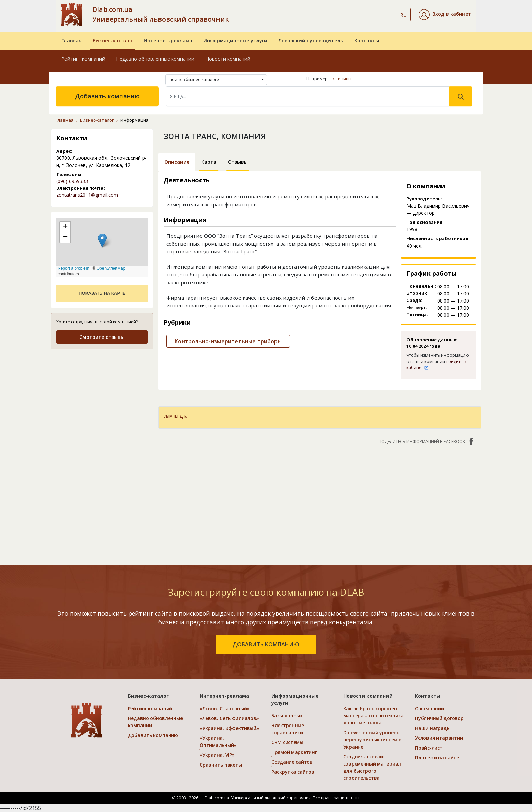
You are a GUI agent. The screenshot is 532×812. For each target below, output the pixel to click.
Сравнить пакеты (221, 765)
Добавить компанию (107, 96)
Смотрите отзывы (102, 337)
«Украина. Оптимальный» (218, 741)
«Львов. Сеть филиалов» (229, 718)
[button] (445, 15)
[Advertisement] (320, 501)
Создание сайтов (292, 762)
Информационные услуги (235, 41)
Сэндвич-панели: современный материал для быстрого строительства (372, 767)
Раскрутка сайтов (293, 772)
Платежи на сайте (437, 758)
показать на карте (102, 293)
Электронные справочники (288, 729)
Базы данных (287, 716)
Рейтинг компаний (83, 59)
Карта (209, 162)
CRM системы (287, 742)
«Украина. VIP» (217, 755)
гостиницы (341, 79)
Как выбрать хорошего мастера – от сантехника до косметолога (374, 716)
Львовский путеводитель (311, 41)
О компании (429, 708)
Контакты (367, 41)
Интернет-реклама (168, 41)
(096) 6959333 (72, 181)
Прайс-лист (429, 748)
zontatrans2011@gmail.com (87, 195)
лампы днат (177, 416)
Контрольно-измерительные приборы (228, 341)
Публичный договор (439, 718)
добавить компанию (266, 644)
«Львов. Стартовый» (224, 708)
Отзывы (238, 162)
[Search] (307, 96)
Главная (72, 41)
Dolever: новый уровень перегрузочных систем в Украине (373, 740)
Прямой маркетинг (294, 752)
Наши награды (433, 728)
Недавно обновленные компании (155, 59)
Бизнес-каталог (113, 41)
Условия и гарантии (439, 738)
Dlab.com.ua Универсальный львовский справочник (160, 14)
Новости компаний (228, 59)
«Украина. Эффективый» (229, 728)
